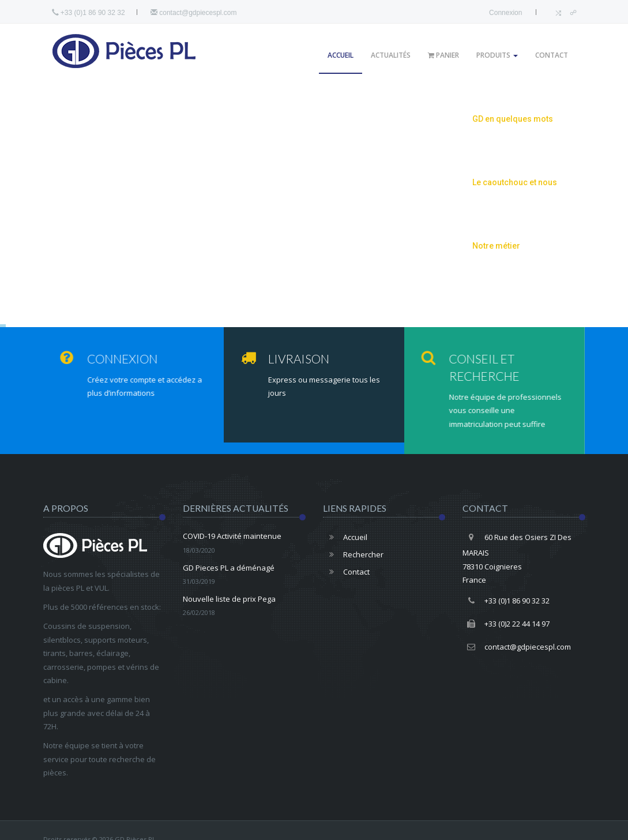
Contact (552, 55)
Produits (497, 55)
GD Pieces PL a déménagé (244, 575)
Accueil (341, 55)
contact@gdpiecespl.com (194, 13)
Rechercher (353, 554)
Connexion (505, 13)
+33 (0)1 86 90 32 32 (506, 601)
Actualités (391, 55)
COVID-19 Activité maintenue (244, 544)
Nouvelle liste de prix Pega (244, 607)
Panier (443, 55)
